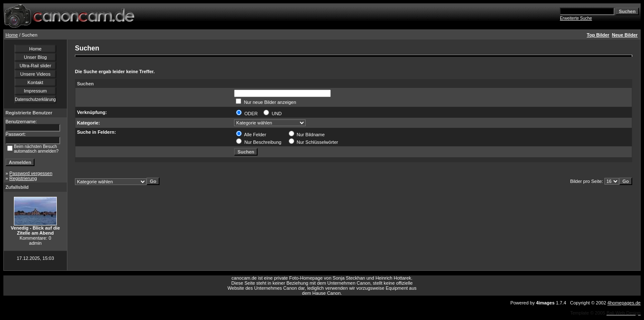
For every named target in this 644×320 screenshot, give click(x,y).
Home (12, 35)
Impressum (35, 91)
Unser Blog (35, 57)
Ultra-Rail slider (35, 66)
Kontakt (35, 82)
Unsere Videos (35, 74)
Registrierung (23, 178)
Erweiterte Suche (576, 18)
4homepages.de (624, 303)
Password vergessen (31, 173)
